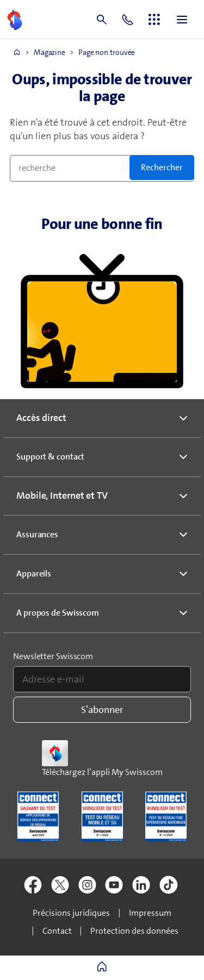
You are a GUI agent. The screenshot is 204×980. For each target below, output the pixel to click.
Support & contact (50, 457)
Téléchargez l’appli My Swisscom (102, 772)
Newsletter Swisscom (53, 656)
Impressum (150, 913)
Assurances (37, 534)
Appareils (34, 573)
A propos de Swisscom (58, 613)
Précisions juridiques (71, 913)
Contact (57, 931)
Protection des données (134, 931)
